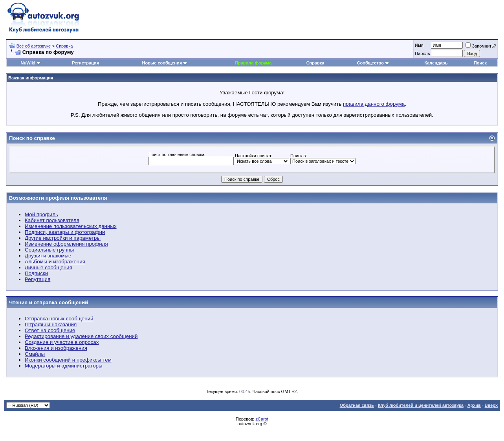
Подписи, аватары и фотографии (65, 232)
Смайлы (35, 354)
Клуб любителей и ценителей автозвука (421, 405)
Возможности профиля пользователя (58, 198)
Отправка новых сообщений (59, 319)
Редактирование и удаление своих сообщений (81, 336)
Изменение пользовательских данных (71, 226)
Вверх (491, 405)
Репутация (38, 279)
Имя (419, 45)
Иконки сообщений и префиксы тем (68, 360)
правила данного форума (374, 104)
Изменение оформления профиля (66, 244)
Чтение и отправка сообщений (49, 302)
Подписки (36, 273)
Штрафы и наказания (51, 324)
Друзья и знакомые (48, 256)
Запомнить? (481, 46)
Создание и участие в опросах (62, 342)
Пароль (422, 53)
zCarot (262, 419)
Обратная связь (357, 405)
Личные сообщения (49, 267)
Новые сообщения (162, 63)
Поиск (480, 63)
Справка (64, 46)
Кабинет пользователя (52, 220)
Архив (474, 405)
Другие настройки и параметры (63, 238)
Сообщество (373, 63)
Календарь (436, 63)
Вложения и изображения (56, 348)
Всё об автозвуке (34, 46)
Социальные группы (49, 250)
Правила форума (253, 63)
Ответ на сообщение (50, 330)
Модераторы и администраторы (64, 366)
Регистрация (85, 63)
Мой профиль (41, 214)
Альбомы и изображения (55, 262)
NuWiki (28, 63)
